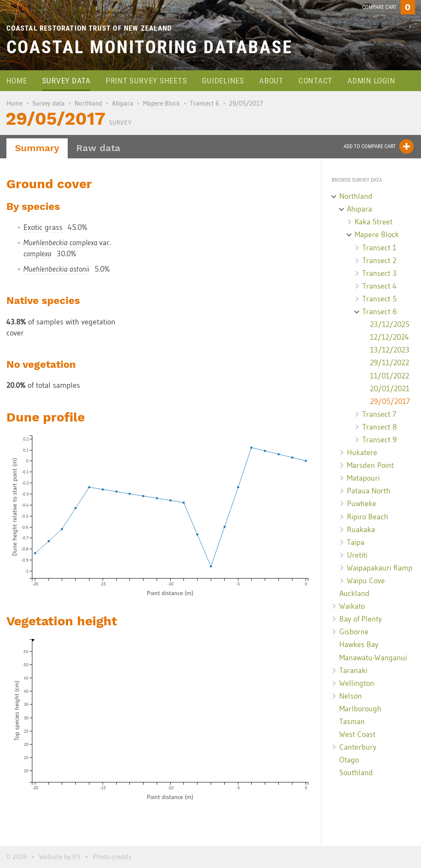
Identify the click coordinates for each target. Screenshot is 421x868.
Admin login (371, 81)
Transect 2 (379, 261)
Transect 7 (379, 414)
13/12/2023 (390, 350)
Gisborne (354, 632)
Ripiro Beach (368, 517)
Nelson (351, 696)
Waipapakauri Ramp (380, 568)
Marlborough (360, 709)
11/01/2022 (389, 376)
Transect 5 (379, 299)
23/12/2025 (390, 324)
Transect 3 (379, 273)
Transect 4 (379, 286)
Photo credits (112, 857)
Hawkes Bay (359, 645)
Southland (356, 773)
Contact (315, 81)
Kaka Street (374, 222)
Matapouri (363, 478)
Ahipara (123, 103)
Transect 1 (379, 248)
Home (17, 81)
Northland (88, 103)
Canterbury (358, 747)
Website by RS (60, 857)
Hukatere (362, 453)
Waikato (352, 606)
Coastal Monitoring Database (150, 47)
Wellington (357, 683)
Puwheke (362, 504)
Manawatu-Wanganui (373, 658)
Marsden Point (370, 465)
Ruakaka (361, 530)
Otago (349, 760)
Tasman (352, 722)
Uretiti (357, 555)
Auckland (354, 593)
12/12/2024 (389, 337)
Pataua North (369, 491)
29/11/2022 (389, 363)
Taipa (356, 542)
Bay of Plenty (361, 619)
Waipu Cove (366, 581)
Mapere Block (162, 103)
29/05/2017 (390, 401)
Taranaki (353, 670)
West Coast (357, 734)
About (271, 81)
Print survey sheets (146, 81)
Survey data (66, 81)
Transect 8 (379, 427)
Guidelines (223, 81)
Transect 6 (205, 103)
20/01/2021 (390, 389)
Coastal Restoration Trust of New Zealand (89, 28)
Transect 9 (379, 440)
